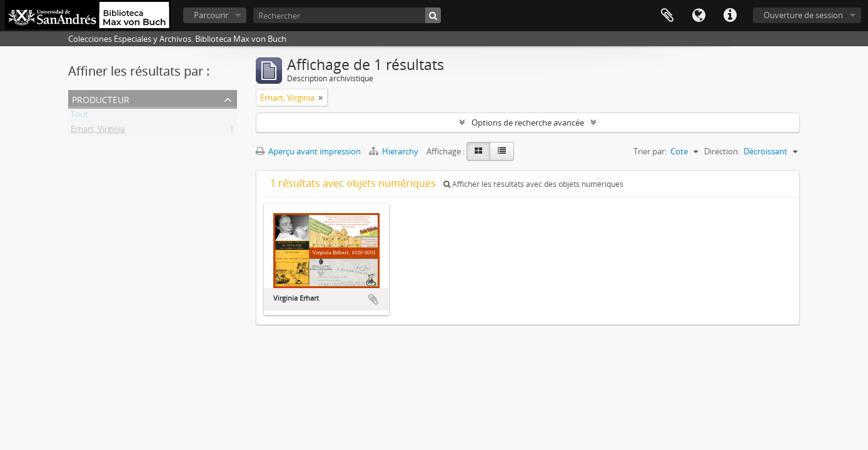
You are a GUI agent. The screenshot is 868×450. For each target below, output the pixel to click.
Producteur (101, 98)
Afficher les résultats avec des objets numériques (533, 184)
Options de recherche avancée (528, 122)
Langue (699, 16)
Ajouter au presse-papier (373, 299)
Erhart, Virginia (98, 131)
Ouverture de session (803, 15)
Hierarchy (395, 151)
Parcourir (211, 15)
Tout (79, 116)
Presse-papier (667, 16)
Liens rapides (730, 16)
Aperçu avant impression (308, 151)
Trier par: (650, 151)
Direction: (722, 151)
